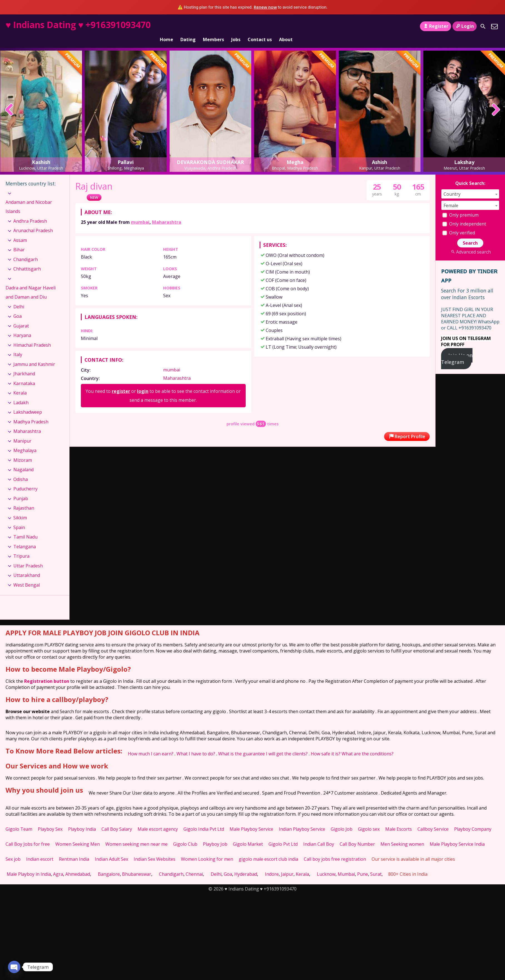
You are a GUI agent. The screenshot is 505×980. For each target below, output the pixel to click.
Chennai (194, 865)
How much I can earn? (151, 744)
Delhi (19, 297)
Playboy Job (215, 835)
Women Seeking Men (78, 835)
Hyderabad (246, 865)
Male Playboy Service (251, 820)
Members (213, 26)
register (121, 382)
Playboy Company (473, 820)
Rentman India (74, 850)
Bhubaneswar (137, 865)
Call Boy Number (357, 835)
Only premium (460, 205)
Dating (188, 26)
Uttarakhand (27, 566)
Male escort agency (158, 820)
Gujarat (21, 316)
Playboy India (82, 820)
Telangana (25, 537)
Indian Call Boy (319, 835)
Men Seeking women (402, 835)
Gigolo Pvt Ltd (283, 835)
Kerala (20, 383)
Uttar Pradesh (28, 556)
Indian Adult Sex (111, 850)
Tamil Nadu (25, 527)
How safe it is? (326, 744)
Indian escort (40, 850)
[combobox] (470, 184)
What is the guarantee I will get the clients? (263, 744)
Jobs (236, 26)
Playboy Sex (50, 820)
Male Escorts (399, 820)
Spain (19, 518)
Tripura (21, 547)
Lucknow (326, 865)
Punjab (21, 489)
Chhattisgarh (27, 259)
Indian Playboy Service (302, 820)
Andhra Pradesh (30, 212)
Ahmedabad (78, 865)
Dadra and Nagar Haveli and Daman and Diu (31, 283)
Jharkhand (24, 364)
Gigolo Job (342, 820)
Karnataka (24, 374)
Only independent (464, 214)
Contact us (260, 26)
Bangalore (109, 865)
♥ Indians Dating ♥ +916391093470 (78, 25)
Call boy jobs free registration (335, 850)
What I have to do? (196, 744)
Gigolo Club (185, 835)
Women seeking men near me (136, 835)
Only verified (459, 223)
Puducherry (25, 479)
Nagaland (23, 460)
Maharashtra (167, 213)
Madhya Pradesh (31, 412)
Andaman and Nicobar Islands (29, 197)
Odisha (21, 470)
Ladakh (21, 393)
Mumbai (346, 865)
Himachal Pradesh (32, 336)
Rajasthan (24, 498)
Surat (376, 865)
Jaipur (287, 865)
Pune (363, 865)
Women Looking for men (207, 850)
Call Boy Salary (117, 820)
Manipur (22, 431)
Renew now (265, 7)
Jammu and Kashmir (34, 355)
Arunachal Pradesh (33, 221)
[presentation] (9, 101)
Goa (18, 307)
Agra (58, 865)
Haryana (22, 326)
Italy (18, 345)
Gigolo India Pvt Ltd (204, 820)
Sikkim (20, 508)
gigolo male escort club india (268, 850)
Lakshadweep (28, 403)
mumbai (140, 213)
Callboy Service (433, 820)
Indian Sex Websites (155, 850)
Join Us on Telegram (457, 349)
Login (465, 26)
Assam (20, 231)
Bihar (19, 240)
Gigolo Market (248, 835)
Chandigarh (26, 250)
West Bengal (27, 575)
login (143, 382)
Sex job (13, 850)
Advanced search (470, 242)
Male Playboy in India (29, 865)
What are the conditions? (368, 744)
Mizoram (23, 451)
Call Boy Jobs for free (28, 835)
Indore (272, 865)
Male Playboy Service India (457, 835)
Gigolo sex (369, 820)
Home (166, 26)
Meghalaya (25, 441)
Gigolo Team (19, 820)
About (286, 26)
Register (435, 26)
